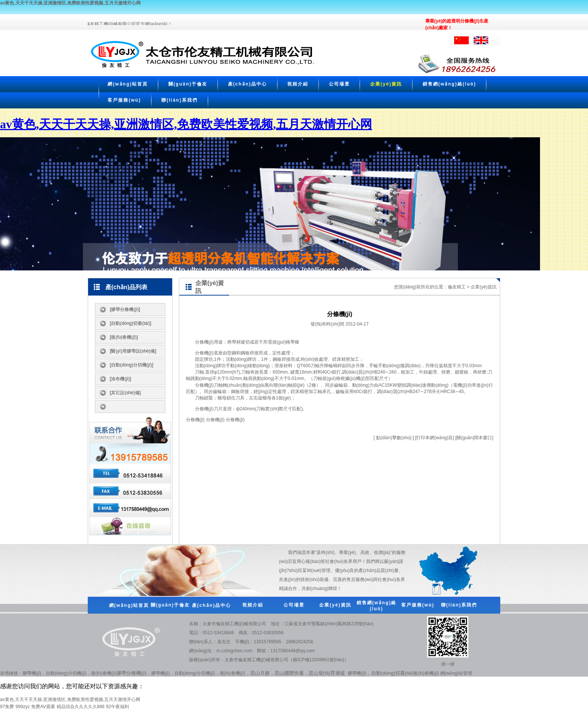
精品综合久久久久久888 (81, 707)
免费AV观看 (43, 707)
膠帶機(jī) (32, 673)
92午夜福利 (118, 707)
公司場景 (339, 84)
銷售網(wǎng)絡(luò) (449, 84)
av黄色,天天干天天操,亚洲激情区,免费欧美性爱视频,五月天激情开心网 (70, 3)
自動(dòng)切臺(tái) (392, 673)
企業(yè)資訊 (386, 84)
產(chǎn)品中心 (247, 84)
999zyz (22, 707)
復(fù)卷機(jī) (104, 673)
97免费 (7, 707)
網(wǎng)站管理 (456, 673)
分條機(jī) (204, 342)
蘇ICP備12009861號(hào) (319, 660)
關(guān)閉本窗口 (474, 438)
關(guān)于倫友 (188, 84)
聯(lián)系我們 (179, 100)
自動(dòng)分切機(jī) (66, 673)
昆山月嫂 (260, 673)
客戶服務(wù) (124, 100)
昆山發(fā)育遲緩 (327, 673)
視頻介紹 (298, 84)
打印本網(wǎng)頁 (434, 438)
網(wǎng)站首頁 (128, 84)
